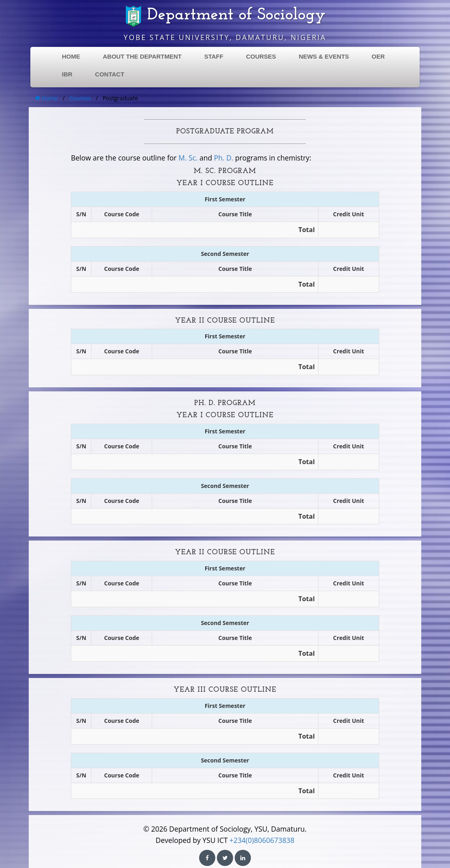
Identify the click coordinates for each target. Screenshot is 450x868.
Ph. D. (224, 158)
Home (46, 98)
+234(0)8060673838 (262, 840)
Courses (80, 98)
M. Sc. (188, 158)
